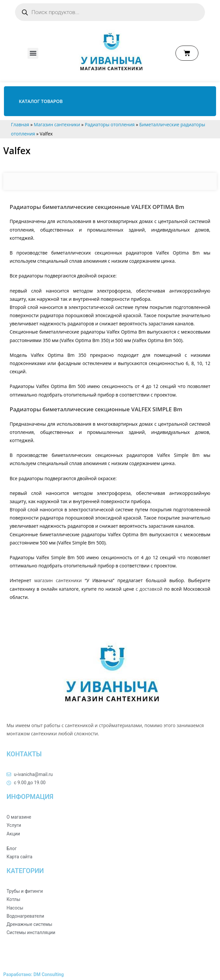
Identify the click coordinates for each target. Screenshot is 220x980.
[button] (33, 53)
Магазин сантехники (57, 124)
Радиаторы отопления (110, 124)
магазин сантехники (58, 580)
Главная (20, 124)
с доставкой (149, 589)
